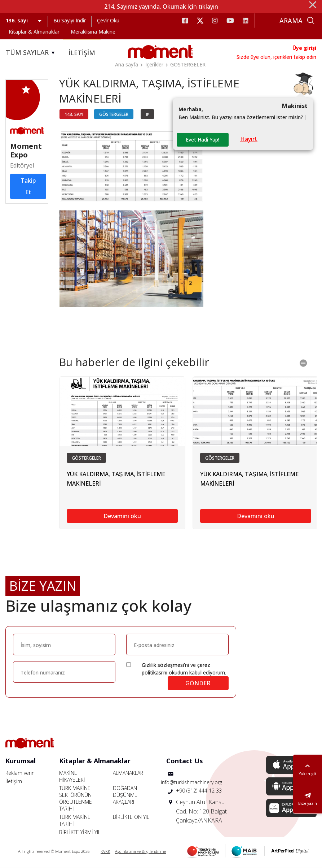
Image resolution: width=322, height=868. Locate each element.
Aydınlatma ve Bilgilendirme (140, 851)
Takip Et (28, 186)
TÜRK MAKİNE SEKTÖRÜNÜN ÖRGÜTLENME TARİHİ (76, 798)
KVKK (105, 851)
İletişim (14, 781)
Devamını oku (122, 516)
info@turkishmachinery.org (191, 782)
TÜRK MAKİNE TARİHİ (75, 820)
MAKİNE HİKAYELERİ (72, 776)
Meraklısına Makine (93, 32)
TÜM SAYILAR (31, 53)
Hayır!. (249, 139)
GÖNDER (198, 683)
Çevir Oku (108, 20)
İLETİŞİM (82, 53)
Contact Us (184, 761)
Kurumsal (21, 761)
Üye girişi (304, 48)
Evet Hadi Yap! (202, 140)
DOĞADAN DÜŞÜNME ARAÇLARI (125, 795)
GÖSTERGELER (188, 64)
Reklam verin (20, 773)
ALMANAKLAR (128, 773)
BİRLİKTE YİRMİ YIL (80, 832)
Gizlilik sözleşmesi (163, 665)
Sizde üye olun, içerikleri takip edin (276, 57)
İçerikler (154, 64)
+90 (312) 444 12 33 (199, 791)
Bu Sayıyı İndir (70, 20)
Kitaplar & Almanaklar (34, 32)
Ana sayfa (127, 64)
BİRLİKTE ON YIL (131, 817)
